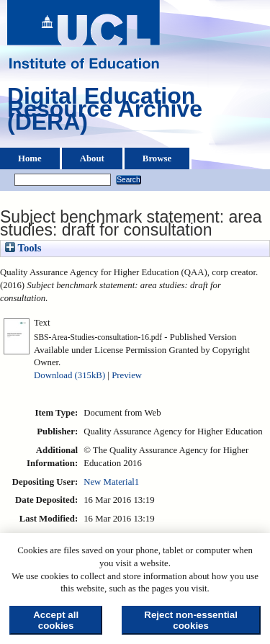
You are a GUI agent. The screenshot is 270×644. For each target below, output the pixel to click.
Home (30, 158)
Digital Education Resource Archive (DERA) (105, 112)
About (92, 158)
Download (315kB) (69, 375)
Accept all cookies (56, 620)
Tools (23, 248)
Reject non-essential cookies (191, 620)
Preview (127, 375)
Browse (157, 158)
